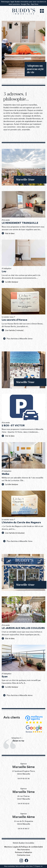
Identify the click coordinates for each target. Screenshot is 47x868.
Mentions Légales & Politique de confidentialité (24, 847)
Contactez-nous (24, 855)
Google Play (25, 4)
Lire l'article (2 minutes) (13, 533)
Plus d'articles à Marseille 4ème (18, 695)
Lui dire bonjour (10, 282)
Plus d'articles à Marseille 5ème (18, 339)
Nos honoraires (24, 850)
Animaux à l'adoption (23, 852)
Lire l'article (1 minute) (13, 330)
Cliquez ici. (39, 866)
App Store (35, 4)
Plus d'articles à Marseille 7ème (18, 541)
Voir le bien (8, 233)
